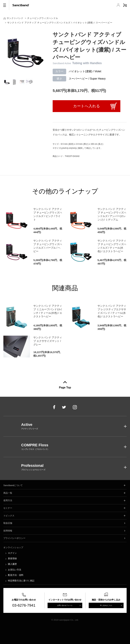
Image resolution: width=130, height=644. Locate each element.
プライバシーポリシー (14, 538)
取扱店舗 (8, 523)
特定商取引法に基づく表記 (21, 581)
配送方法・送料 (16, 575)
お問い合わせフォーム (65, 605)
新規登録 (12, 558)
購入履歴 (12, 564)
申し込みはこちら (106, 605)
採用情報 (8, 531)
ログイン (12, 553)
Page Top (65, 388)
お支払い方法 (15, 570)
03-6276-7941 (24, 605)
